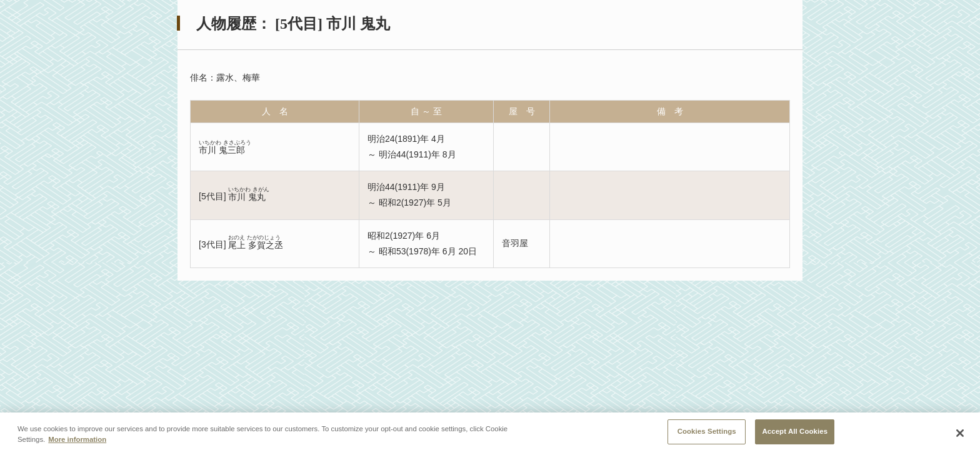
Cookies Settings (707, 435)
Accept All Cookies (795, 435)
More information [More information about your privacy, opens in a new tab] (77, 442)
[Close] (960, 436)
